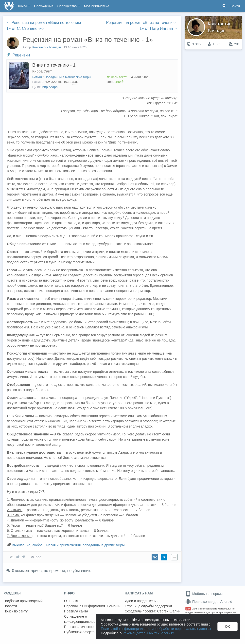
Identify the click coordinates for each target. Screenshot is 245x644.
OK (227, 626)
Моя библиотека (97, 6)
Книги (24, 6)
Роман (37, 77)
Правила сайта (76, 611)
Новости (10, 606)
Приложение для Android (209, 602)
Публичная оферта (79, 632)
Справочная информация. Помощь (92, 606)
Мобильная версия (204, 594)
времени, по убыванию (70, 571)
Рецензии (21, 55)
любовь (38, 545)
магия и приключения (64, 545)
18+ (188, 609)
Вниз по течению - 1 (54, 65)
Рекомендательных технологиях (148, 633)
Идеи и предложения (142, 601)
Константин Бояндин (47, 47)
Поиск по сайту (16, 611)
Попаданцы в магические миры (68, 77)
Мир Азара (50, 87)
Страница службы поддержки (148, 606)
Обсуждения (44, 6)
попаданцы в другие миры (104, 545)
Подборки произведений (23, 601)
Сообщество (69, 6)
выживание (21, 545)
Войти (235, 6)
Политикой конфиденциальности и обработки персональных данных (156, 629)
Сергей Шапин (169, 611)
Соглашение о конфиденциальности (81, 619)
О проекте (72, 601)
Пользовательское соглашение (89, 627)
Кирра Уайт (42, 71)
